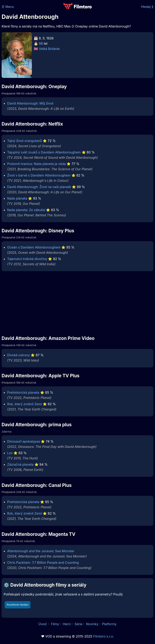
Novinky (92, 624)
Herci (67, 624)
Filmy (55, 624)
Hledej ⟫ (147, 7)
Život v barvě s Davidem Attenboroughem (39, 175)
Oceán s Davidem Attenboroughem (34, 247)
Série (78, 624)
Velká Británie (49, 49)
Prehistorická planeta (23, 392)
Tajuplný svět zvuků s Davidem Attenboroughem (44, 152)
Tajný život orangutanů (25, 141)
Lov (10, 453)
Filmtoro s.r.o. (104, 636)
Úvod (43, 624)
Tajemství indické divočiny (27, 259)
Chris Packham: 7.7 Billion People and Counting (43, 563)
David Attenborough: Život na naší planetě (39, 187)
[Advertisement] (77, 303)
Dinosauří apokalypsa (24, 441)
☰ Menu (8, 7)
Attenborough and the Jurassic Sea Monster (41, 551)
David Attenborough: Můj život (30, 103)
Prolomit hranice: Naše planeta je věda (37, 164)
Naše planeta (17, 198)
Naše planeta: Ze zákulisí (26, 210)
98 (41, 43)
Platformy (109, 624)
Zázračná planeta (20, 464)
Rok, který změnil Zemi (25, 404)
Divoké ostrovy (19, 355)
